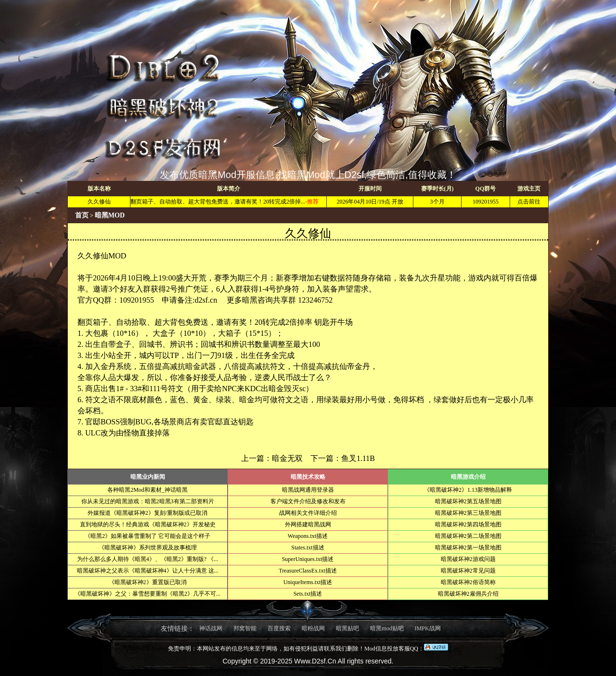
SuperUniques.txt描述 (308, 559)
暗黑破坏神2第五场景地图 (468, 501)
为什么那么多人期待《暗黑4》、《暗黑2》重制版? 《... (148, 559)
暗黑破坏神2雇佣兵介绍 (468, 594)
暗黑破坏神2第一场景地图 (468, 548)
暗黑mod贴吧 (387, 628)
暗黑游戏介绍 (468, 477)
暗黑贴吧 (347, 628)
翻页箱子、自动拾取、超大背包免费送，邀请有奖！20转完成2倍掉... (218, 202)
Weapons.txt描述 (308, 536)
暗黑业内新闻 (148, 477)
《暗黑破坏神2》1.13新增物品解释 (468, 490)
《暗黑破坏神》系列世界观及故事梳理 (148, 548)
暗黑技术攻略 (308, 477)
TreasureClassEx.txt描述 (308, 571)
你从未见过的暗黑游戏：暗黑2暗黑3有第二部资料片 (148, 501)
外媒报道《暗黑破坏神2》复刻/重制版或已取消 (148, 513)
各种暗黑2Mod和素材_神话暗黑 (148, 490)
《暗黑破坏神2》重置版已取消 (148, 582)
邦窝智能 (245, 628)
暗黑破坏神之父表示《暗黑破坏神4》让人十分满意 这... (148, 571)
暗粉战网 (313, 628)
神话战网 (211, 628)
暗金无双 (287, 458)
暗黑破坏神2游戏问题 (468, 559)
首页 (82, 215)
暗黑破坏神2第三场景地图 (468, 513)
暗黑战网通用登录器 (308, 490)
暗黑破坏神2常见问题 (468, 571)
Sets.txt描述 (308, 594)
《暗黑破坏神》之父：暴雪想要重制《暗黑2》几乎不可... (148, 594)
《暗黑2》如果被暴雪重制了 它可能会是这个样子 (148, 536)
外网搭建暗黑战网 (308, 524)
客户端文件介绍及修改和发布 (308, 501)
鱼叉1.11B (358, 458)
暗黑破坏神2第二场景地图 (468, 536)
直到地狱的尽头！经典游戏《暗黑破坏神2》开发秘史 (148, 524)
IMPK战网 (428, 628)
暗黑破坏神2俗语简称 (468, 582)
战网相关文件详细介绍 (308, 513)
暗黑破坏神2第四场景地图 (468, 524)
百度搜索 (279, 628)
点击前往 (529, 202)
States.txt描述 (308, 548)
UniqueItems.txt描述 (308, 582)
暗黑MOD (110, 215)
